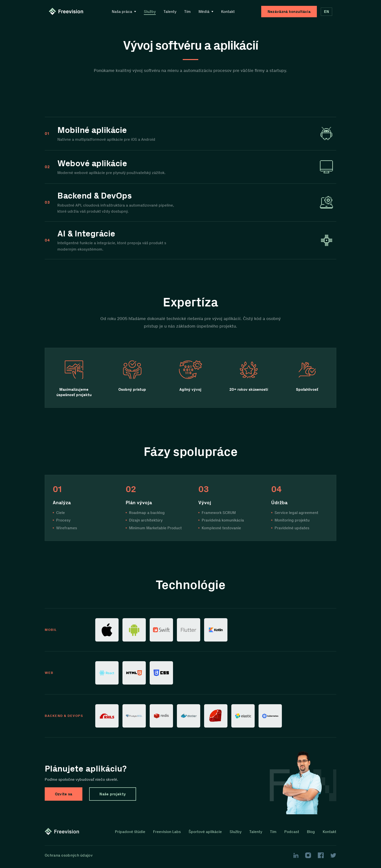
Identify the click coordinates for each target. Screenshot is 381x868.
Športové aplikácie (205, 832)
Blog (311, 832)
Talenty (170, 12)
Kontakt (228, 12)
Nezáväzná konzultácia (289, 12)
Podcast (292, 832)
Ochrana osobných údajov (69, 855)
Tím (187, 12)
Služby (150, 12)
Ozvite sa (64, 794)
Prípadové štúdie (130, 832)
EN (326, 12)
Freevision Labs (167, 832)
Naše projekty (113, 794)
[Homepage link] (67, 12)
